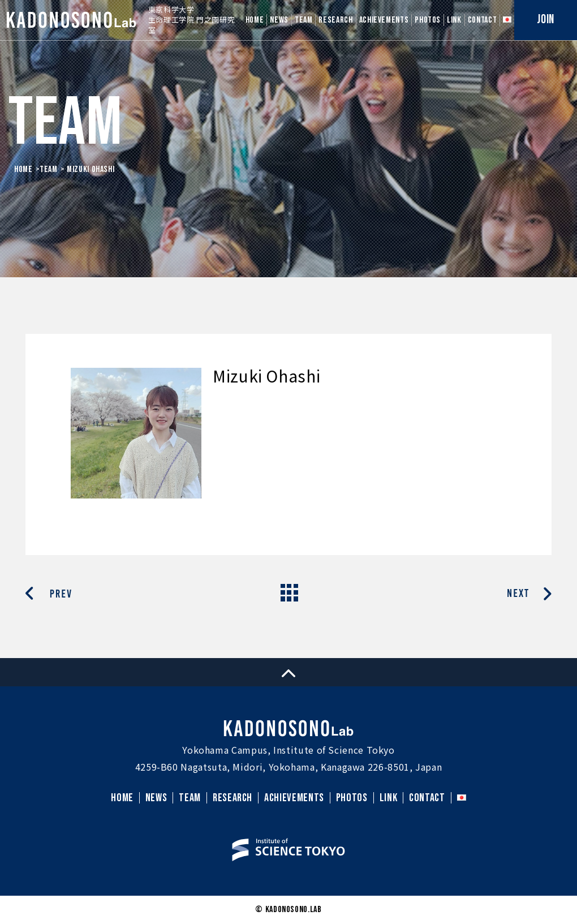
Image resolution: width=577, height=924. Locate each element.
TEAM (304, 20)
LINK (454, 20)
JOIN (546, 20)
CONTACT (482, 20)
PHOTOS (428, 20)
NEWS (279, 20)
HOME (255, 20)
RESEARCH (335, 20)
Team (49, 169)
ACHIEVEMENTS (384, 20)
